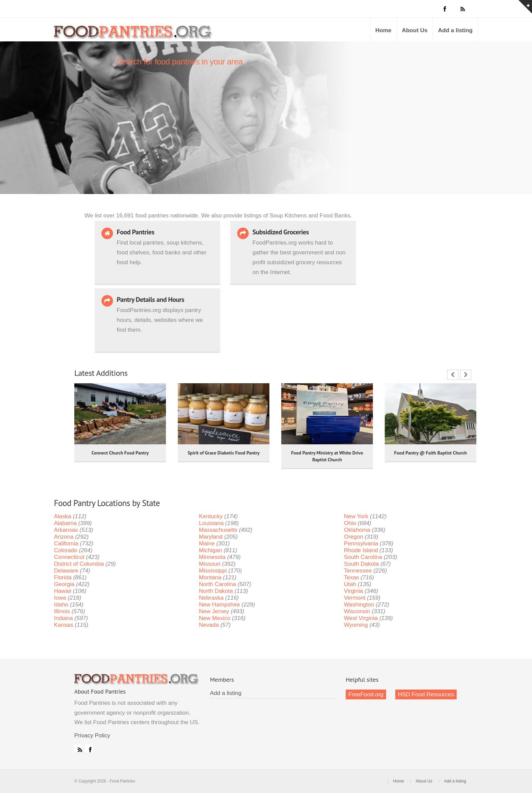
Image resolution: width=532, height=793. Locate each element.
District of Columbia (79, 564)
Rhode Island (361, 550)
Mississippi (213, 571)
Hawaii (63, 591)
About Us (415, 30)
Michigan (210, 550)
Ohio (350, 523)
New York (356, 516)
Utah (350, 584)
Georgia (64, 584)
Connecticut (69, 557)
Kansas (64, 625)
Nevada (209, 625)
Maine (207, 544)
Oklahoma (357, 530)
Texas (351, 577)
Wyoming (356, 625)
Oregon (354, 537)
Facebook (89, 748)
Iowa (60, 598)
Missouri (210, 564)
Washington (359, 605)
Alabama (65, 523)
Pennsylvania (361, 544)
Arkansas (66, 530)
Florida (63, 577)
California (66, 544)
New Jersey (214, 611)
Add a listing (455, 30)
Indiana (63, 618)
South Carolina (363, 557)
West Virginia (361, 618)
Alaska (63, 516)
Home (383, 30)
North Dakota (216, 591)
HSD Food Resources (426, 694)
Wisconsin (357, 611)
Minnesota (212, 557)
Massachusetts (218, 530)
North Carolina (217, 584)
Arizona (64, 537)
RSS (78, 748)
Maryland (211, 537)
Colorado (66, 550)
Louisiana (211, 523)
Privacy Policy (92, 736)
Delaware (66, 571)
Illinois (62, 611)
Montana (210, 577)
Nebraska (211, 598)
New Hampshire (219, 605)
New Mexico (215, 618)
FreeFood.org (366, 694)
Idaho (61, 605)
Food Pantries (134, 35)
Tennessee (358, 571)
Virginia (354, 591)
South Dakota (362, 564)
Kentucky (211, 516)
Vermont (355, 598)
